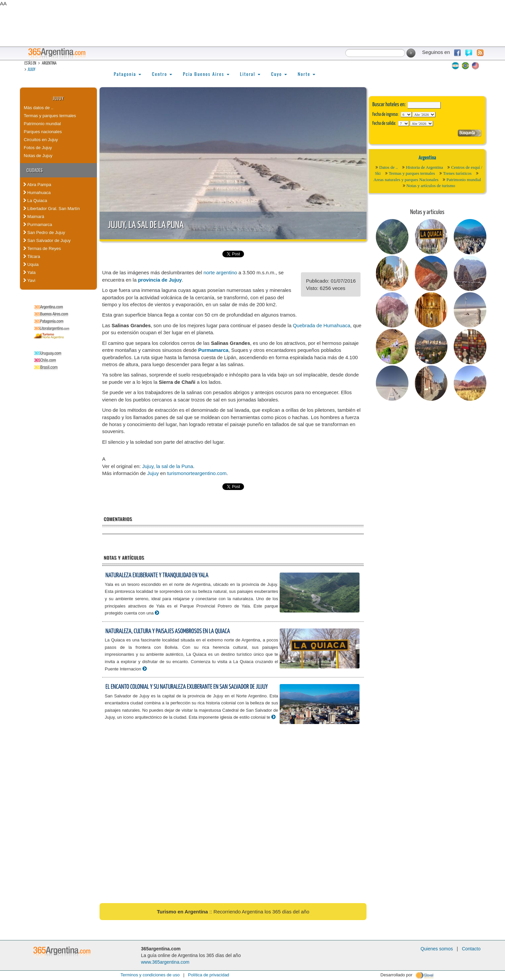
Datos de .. (388, 167)
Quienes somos (437, 949)
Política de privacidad (209, 975)
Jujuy (32, 70)
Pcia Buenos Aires (206, 74)
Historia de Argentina (424, 167)
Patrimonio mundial (42, 124)
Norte (306, 74)
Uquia (31, 264)
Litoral (250, 74)
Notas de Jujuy (38, 156)
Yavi (29, 280)
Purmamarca (38, 225)
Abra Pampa (37, 185)
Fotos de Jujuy (38, 148)
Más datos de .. (39, 108)
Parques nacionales (43, 132)
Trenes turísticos (457, 173)
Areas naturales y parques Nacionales (406, 180)
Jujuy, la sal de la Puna (146, 225)
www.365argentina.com (165, 962)
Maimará (34, 217)
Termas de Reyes (42, 248)
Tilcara (32, 256)
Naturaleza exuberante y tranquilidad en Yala (157, 575)
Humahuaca (37, 193)
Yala (29, 272)
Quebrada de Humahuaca (322, 325)
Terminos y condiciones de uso (150, 975)
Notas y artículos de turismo (431, 186)
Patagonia (127, 74)
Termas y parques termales (50, 116)
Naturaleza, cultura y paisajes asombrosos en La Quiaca (168, 631)
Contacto (471, 949)
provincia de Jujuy (160, 280)
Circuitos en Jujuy (41, 140)
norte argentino (220, 272)
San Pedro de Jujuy (44, 233)
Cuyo (279, 74)
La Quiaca (35, 201)
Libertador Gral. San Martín (52, 209)
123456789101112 (424, 115)
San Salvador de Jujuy (47, 241)
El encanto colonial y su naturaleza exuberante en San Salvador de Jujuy (187, 687)
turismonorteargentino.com (197, 473)
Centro (162, 74)
